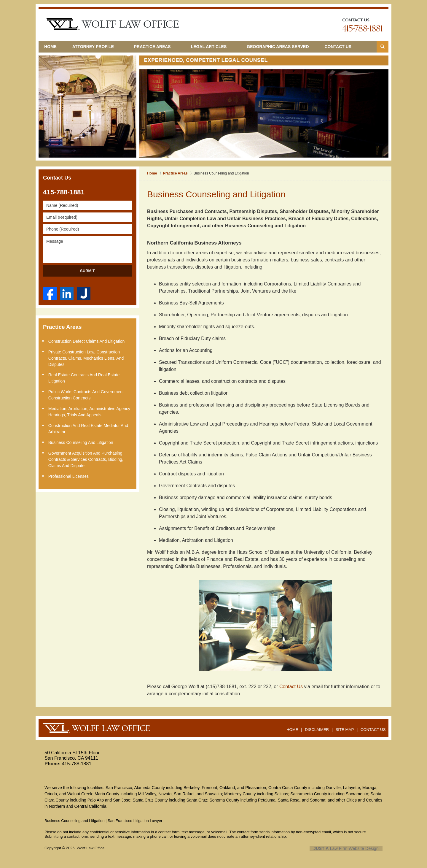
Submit (87, 271)
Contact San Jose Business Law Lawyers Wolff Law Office (362, 25)
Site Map (346, 728)
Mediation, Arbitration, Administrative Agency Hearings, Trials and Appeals (90, 411)
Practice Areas (161, 47)
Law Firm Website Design (351, 848)
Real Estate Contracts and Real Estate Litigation (85, 378)
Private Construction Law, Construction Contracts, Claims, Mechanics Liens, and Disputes (87, 358)
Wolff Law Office (91, 848)
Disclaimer (320, 728)
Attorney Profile (102, 47)
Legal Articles (218, 47)
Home (55, 47)
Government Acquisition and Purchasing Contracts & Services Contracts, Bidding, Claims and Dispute (86, 458)
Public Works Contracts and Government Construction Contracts (87, 394)
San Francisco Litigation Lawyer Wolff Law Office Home (113, 24)
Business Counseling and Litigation (81, 441)
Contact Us (352, 47)
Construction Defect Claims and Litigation (87, 341)
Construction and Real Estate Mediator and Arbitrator (89, 427)
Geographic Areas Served (287, 47)
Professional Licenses (69, 474)
